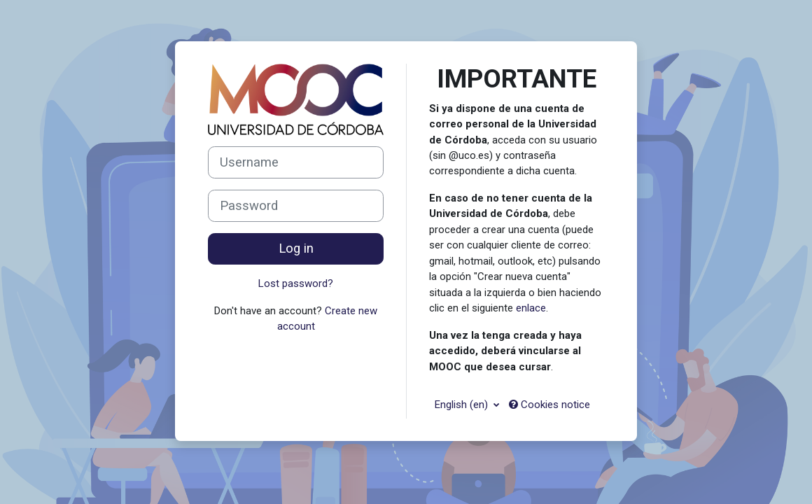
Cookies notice (549, 405)
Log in (296, 248)
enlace (531, 308)
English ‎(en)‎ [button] (463, 405)
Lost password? (296, 283)
